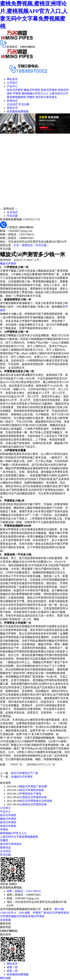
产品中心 (12, 86)
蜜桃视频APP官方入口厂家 (41, 765)
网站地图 (5, 978)
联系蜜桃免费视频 (18, 111)
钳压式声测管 (15, 90)
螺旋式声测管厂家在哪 (33, 786)
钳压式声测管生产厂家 (24, 773)
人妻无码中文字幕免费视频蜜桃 (19, 837)
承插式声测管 (8, 826)
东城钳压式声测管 (22, 777)
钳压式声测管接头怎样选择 (36, 801)
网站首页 (12, 79)
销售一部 (12, 967)
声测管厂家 (16, 765)
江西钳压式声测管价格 (33, 797)
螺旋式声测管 (32, 90)
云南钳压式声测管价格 (33, 804)
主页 (16, 245)
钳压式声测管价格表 (32, 790)
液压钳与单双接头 (46, 97)
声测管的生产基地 (30, 794)
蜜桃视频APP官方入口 (35, 93)
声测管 (17, 93)
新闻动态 (12, 101)
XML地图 (24, 913)
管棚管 (31, 97)
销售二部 (12, 971)
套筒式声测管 (49, 90)
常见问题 (24, 104)
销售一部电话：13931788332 (24, 891)
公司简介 (12, 83)
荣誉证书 (12, 108)
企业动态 (12, 104)
